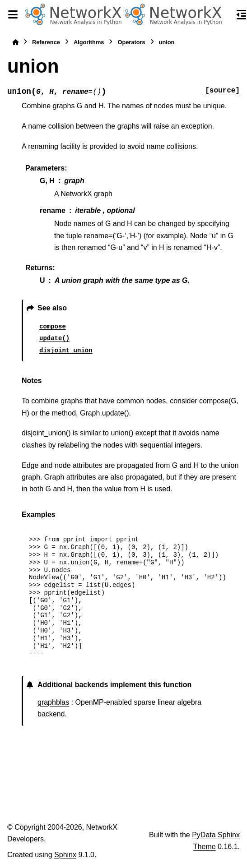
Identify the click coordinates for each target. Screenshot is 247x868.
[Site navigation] (13, 14)
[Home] (15, 42)
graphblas (53, 702)
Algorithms (89, 42)
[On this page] (242, 14)
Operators (131, 42)
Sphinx (65, 855)
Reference (46, 42)
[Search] (225, 15)
